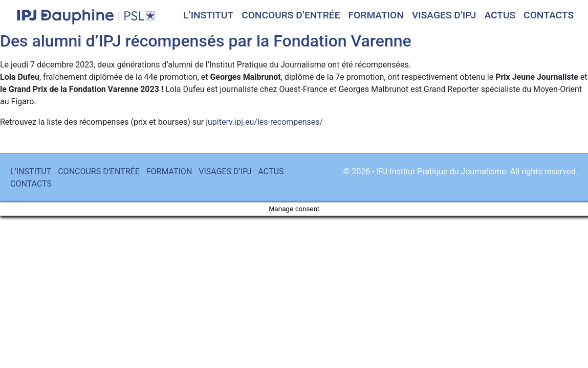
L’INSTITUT (208, 15)
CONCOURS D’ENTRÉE (291, 15)
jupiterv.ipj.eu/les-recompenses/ (264, 122)
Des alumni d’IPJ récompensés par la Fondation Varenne (206, 41)
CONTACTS (549, 15)
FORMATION (376, 15)
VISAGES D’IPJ (444, 15)
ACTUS (500, 15)
